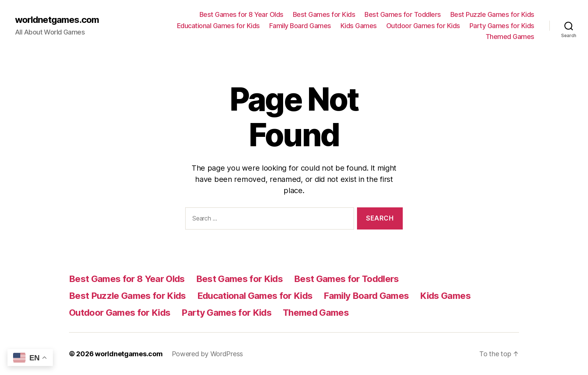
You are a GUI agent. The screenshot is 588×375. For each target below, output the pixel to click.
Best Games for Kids (324, 14)
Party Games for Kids (502, 26)
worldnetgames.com (57, 20)
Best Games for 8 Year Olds (241, 14)
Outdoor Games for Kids (423, 26)
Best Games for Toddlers (403, 14)
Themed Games (510, 37)
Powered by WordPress (208, 354)
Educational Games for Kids (218, 26)
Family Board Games (300, 26)
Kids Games (359, 26)
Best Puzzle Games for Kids (492, 14)
